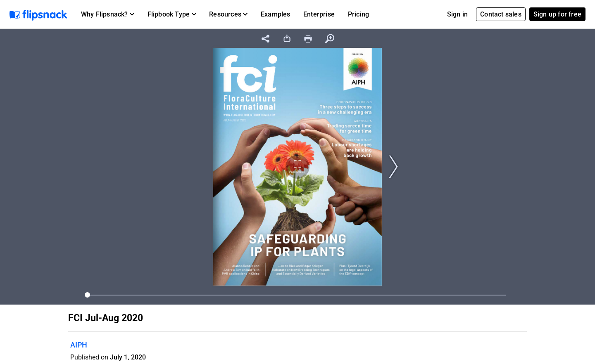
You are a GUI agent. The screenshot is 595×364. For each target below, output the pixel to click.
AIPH (79, 345)
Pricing (358, 14)
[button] (108, 14)
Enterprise (319, 14)
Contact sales (501, 14)
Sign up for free (557, 14)
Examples (276, 14)
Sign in (457, 14)
